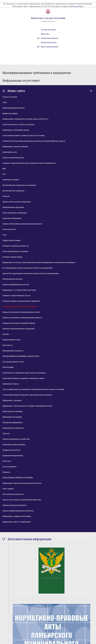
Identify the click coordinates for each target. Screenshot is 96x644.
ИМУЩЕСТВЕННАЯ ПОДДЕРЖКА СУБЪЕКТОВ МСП (21, 356)
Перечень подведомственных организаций (18, 329)
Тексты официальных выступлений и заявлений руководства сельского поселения (33, 389)
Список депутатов (9, 229)
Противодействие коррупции (13, 191)
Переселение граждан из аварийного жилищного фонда (23, 378)
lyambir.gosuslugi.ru (76, 6)
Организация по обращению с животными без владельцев (24, 373)
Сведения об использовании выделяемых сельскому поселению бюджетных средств (34, 141)
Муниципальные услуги (12, 340)
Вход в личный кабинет (50, 47)
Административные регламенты (15, 505)
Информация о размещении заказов (16, 130)
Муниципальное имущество (13, 351)
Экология (6, 196)
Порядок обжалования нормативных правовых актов (22, 224)
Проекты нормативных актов (13, 158)
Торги (5, 102)
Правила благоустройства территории (17, 202)
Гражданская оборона (11, 384)
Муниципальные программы (13, 207)
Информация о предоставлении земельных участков (22, 483)
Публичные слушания (11, 180)
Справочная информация (12, 218)
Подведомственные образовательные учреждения (21, 301)
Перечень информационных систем (16, 285)
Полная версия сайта (49, 43)
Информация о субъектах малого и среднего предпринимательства (27, 406)
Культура (6, 334)
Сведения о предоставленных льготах (16, 296)
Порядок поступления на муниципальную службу (21, 312)
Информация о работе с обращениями (17, 522)
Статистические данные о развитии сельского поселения (24, 136)
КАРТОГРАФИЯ (8, 367)
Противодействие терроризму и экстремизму (19, 185)
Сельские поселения (48, 30)
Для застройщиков (9, 467)
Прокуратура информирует (13, 423)
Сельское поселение (10, 97)
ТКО (4, 174)
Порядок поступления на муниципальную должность (22, 318)
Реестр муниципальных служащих (15, 251)
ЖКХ (4, 169)
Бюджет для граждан (10, 113)
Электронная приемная (49, 38)
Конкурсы (6, 472)
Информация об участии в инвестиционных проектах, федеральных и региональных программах (39, 262)
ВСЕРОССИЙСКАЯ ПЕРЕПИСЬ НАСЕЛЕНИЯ (18, 478)
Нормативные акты (10, 152)
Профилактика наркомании (13, 456)
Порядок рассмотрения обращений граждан (19, 323)
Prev (4, 632)
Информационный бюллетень (14, 108)
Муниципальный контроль (13, 279)
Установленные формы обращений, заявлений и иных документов (27, 395)
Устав (4, 235)
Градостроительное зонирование (15, 213)
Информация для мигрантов (13, 428)
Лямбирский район (48, 21)
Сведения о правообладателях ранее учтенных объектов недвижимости (29, 163)
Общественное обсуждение (13, 411)
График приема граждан (11, 240)
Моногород (7, 461)
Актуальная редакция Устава (13, 362)
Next (92, 632)
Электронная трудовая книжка (14, 445)
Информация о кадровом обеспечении (17, 516)
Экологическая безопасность (13, 494)
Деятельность (7, 345)
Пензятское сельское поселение (48, 18)
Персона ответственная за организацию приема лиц (22, 500)
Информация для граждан (12, 417)
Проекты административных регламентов (18, 511)
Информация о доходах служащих (15, 147)
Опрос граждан (8, 489)
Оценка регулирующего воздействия (16, 439)
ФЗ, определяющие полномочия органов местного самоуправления (27, 268)
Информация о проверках (12, 400)
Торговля (6, 434)
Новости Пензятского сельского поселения (18, 125)
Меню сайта (45, 34)
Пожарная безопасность (11, 450)
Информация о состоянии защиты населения (19, 290)
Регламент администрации (12, 257)
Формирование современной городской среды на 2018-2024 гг (25, 119)
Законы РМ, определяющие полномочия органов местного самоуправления (31, 274)
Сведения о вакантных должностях (16, 246)
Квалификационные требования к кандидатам (20, 307)
